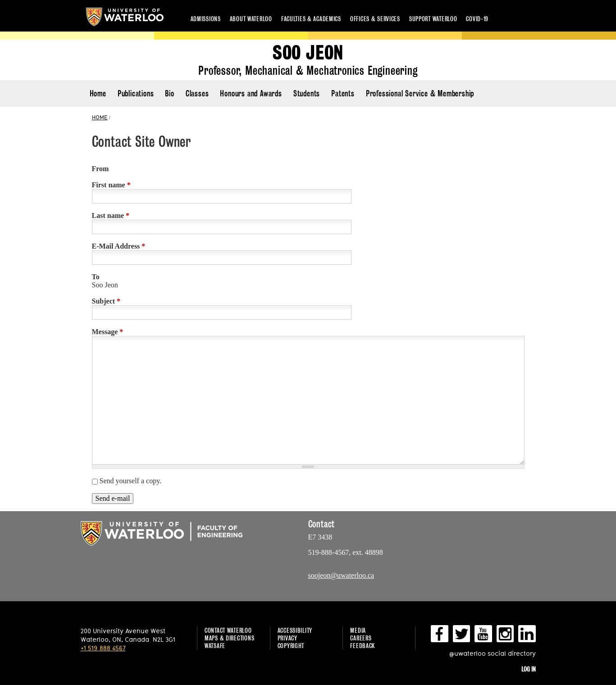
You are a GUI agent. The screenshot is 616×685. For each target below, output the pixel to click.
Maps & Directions (229, 638)
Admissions (206, 19)
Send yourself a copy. (131, 481)
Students (307, 93)
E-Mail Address (119, 246)
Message (108, 332)
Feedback (363, 646)
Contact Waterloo (228, 630)
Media (358, 630)
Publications (136, 93)
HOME (100, 117)
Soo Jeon (308, 53)
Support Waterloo (433, 19)
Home (98, 93)
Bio (169, 93)
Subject (106, 301)
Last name (111, 215)
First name (111, 185)
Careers (361, 638)
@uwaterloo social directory (493, 653)
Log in (529, 669)
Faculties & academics (311, 19)
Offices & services (375, 19)
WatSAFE (215, 646)
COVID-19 (477, 19)
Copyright (291, 646)
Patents (343, 93)
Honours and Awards (251, 93)
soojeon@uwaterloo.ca (341, 575)
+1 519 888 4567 (103, 648)
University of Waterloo (125, 17)
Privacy (287, 638)
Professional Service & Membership (420, 93)
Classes (197, 93)
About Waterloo (251, 19)
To (96, 277)
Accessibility (295, 630)
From (100, 169)
